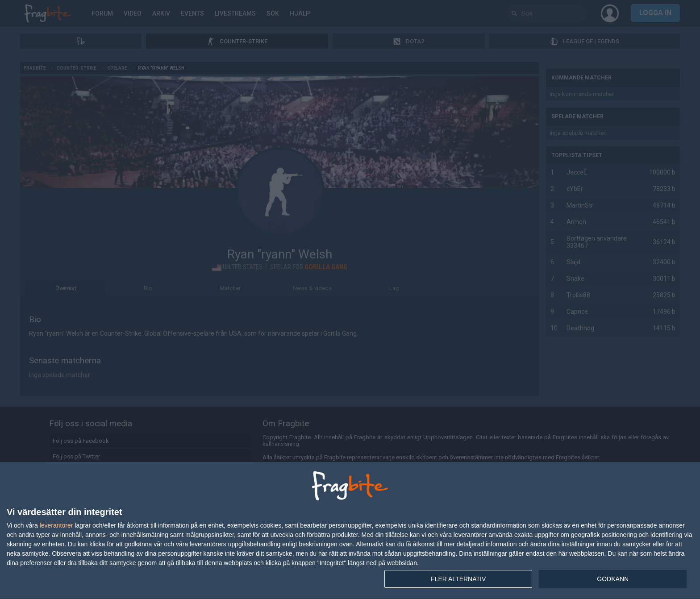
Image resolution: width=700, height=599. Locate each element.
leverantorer (56, 525)
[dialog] (350, 531)
